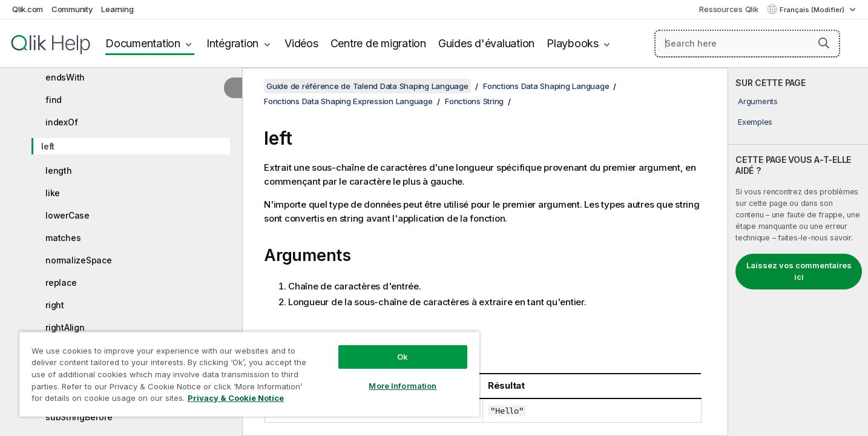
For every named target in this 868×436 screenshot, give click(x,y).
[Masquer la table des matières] (233, 88)
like (53, 193)
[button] (824, 43)
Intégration (232, 43)
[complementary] (798, 252)
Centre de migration (378, 43)
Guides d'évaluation (486, 43)
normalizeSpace (79, 260)
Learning (117, 9)
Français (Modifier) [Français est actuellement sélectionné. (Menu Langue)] (813, 10)
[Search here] (747, 44)
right (55, 305)
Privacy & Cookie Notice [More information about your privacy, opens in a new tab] (236, 398)
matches (63, 238)
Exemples (755, 122)
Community (72, 9)
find (54, 100)
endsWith (65, 77)
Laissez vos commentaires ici (799, 271)
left (48, 146)
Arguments (758, 101)
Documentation (143, 43)
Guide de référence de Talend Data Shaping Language (367, 86)
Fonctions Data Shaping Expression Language (348, 101)
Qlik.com (28, 9)
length (59, 170)
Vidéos (301, 43)
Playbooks (573, 43)
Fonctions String (474, 101)
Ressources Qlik (728, 9)
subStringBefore (79, 417)
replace (61, 282)
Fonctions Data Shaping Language (546, 86)
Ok (403, 357)
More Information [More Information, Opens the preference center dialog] (403, 386)
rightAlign (65, 327)
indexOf (61, 122)
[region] (249, 374)
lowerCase (67, 215)
